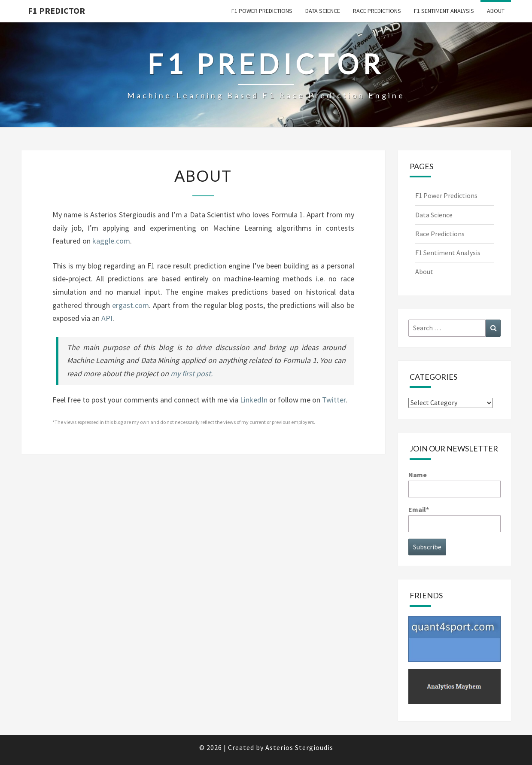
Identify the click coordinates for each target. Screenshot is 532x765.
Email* (454, 519)
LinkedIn (254, 400)
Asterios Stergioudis (299, 747)
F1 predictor (56, 11)
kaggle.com (111, 241)
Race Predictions (377, 11)
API (107, 318)
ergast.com (131, 305)
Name (454, 484)
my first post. (192, 373)
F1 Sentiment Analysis (444, 11)
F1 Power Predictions (262, 11)
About (496, 11)
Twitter (334, 400)
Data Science (323, 11)
